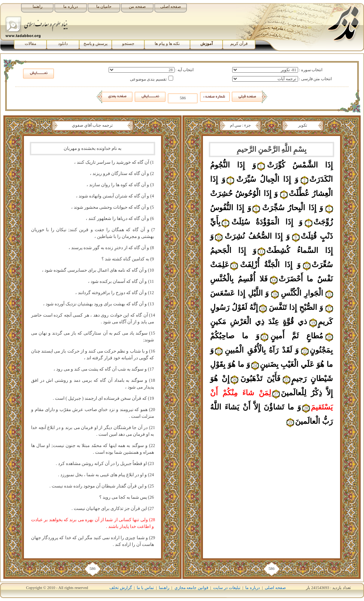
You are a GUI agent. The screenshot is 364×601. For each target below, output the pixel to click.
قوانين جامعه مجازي (191, 588)
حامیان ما (104, 7)
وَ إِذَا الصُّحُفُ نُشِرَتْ (257, 236)
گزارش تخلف (121, 588)
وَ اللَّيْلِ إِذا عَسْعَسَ (239, 293)
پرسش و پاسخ (95, 44)
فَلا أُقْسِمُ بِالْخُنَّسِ (239, 279)
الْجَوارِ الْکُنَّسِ (302, 293)
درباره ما (71, 7)
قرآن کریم (239, 44)
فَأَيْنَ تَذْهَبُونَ (260, 378)
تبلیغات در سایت (227, 588)
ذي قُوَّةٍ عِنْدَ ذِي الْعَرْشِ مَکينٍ (259, 321)
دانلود (63, 44)
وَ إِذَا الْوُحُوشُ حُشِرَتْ (244, 193)
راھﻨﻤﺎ (164, 588)
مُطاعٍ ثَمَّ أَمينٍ (297, 336)
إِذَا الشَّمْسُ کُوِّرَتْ (300, 165)
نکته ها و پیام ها (167, 44)
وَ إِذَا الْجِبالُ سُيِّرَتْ (267, 179)
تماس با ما (145, 588)
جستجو (128, 44)
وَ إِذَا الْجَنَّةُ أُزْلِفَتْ (270, 265)
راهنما (37, 7)
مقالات (31, 44)
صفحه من (137, 7)
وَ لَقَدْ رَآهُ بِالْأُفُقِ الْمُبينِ (262, 350)
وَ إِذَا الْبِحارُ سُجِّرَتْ (293, 208)
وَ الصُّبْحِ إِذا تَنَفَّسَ (296, 307)
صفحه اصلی (171, 7)
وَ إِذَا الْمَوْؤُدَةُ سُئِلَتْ (267, 222)
